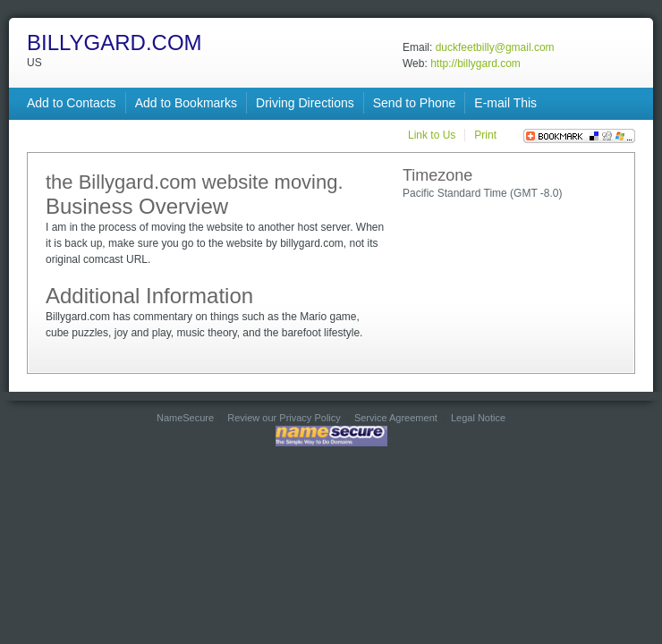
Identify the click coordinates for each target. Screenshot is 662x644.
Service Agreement (396, 418)
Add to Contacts (72, 103)
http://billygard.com (475, 64)
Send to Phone (415, 103)
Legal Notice (478, 418)
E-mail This (505, 103)
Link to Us (432, 135)
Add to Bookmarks (186, 103)
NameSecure (185, 418)
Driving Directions (305, 103)
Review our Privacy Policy (284, 418)
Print (485, 135)
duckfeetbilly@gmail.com (495, 47)
